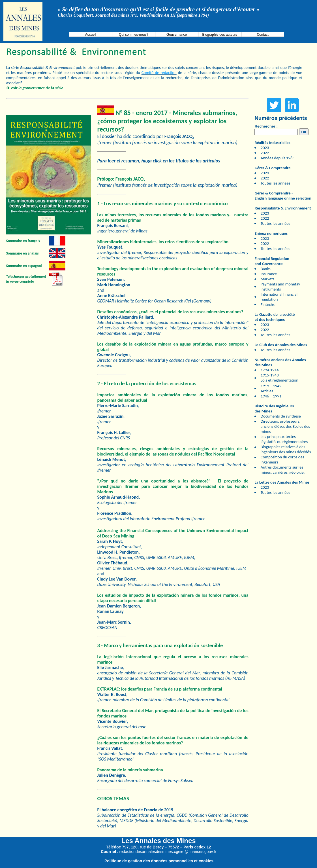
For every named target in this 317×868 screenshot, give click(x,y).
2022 (265, 153)
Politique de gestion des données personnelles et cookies (159, 861)
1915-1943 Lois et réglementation (279, 378)
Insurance (269, 274)
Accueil (91, 35)
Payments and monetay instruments (280, 287)
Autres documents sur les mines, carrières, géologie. (283, 470)
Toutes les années (276, 183)
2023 (265, 148)
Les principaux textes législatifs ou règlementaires (284, 439)
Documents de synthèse (281, 416)
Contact (263, 35)
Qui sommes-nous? (134, 35)
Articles (267, 391)
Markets (268, 279)
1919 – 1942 (271, 386)
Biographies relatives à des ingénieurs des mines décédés (286, 449)
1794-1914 (270, 370)
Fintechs (268, 304)
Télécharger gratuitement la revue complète (26, 279)
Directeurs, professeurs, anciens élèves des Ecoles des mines (285, 426)
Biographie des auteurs (219, 35)
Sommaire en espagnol (24, 266)
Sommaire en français (23, 241)
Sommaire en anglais (23, 253)
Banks (266, 269)
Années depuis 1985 (278, 158)
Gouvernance (177, 35)
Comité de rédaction (159, 73)
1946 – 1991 (271, 396)
